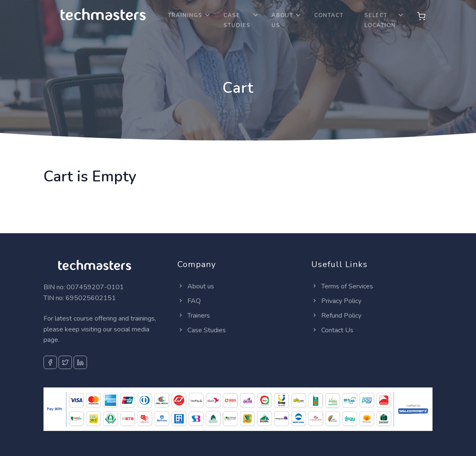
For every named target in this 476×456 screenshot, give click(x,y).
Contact (329, 15)
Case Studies (237, 20)
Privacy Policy (336, 301)
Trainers (194, 316)
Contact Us (332, 330)
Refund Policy (336, 316)
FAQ (189, 301)
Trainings (185, 15)
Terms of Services (342, 286)
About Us (282, 20)
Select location (380, 20)
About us (196, 286)
